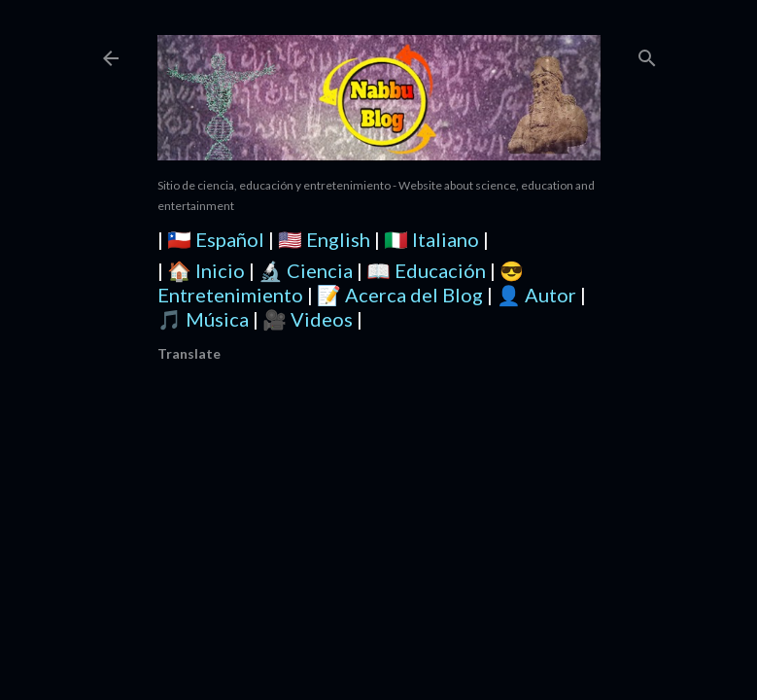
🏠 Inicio (206, 270)
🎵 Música (203, 319)
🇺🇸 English (324, 239)
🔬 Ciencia (306, 270)
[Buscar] (647, 54)
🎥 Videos (308, 319)
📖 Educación (426, 270)
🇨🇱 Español (216, 239)
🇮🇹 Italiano (431, 239)
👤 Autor (536, 295)
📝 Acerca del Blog (400, 295)
